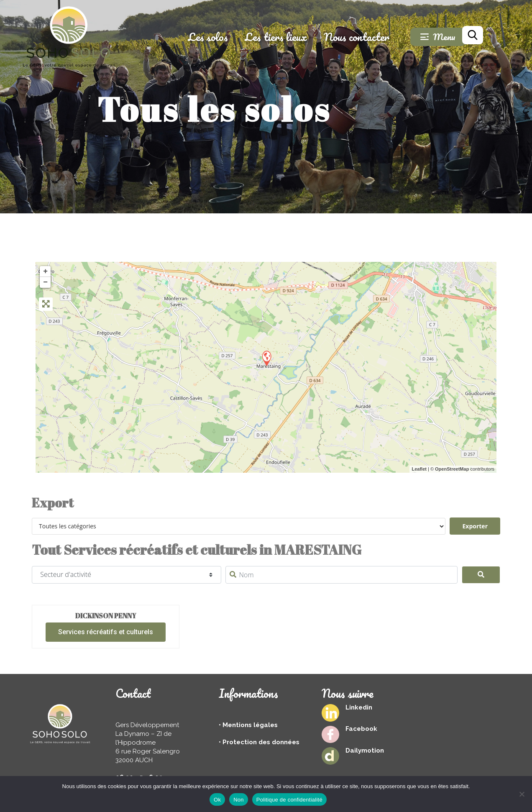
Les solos (219, 37)
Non (239, 800)
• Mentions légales (248, 725)
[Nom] (341, 575)
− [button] (45, 282)
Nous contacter (367, 37)
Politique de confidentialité (289, 800)
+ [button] (45, 272)
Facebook (361, 729)
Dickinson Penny (106, 616)
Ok (217, 800)
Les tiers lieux (287, 37)
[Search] (481, 575)
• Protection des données (259, 742)
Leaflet (419, 469)
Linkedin (359, 707)
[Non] (522, 794)
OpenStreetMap (452, 469)
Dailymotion (365, 751)
